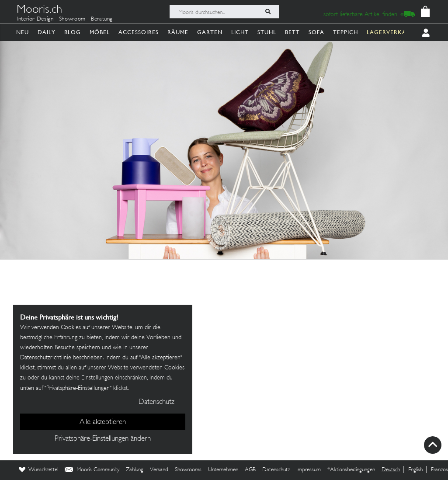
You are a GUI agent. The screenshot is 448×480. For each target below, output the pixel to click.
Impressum (309, 470)
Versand (159, 470)
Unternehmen (223, 470)
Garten (210, 32)
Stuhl (267, 32)
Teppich (346, 32)
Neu (23, 32)
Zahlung (135, 470)
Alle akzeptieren (103, 422)
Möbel (100, 32)
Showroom (72, 19)
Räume (178, 32)
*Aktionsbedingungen (351, 470)
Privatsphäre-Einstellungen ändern (103, 439)
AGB (250, 470)
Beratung (102, 19)
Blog (73, 32)
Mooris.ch (39, 10)
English (415, 470)
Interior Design (35, 19)
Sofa (316, 32)
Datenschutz (276, 470)
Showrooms (188, 470)
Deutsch (391, 470)
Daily (47, 32)
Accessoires (139, 32)
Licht (240, 32)
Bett (292, 32)
